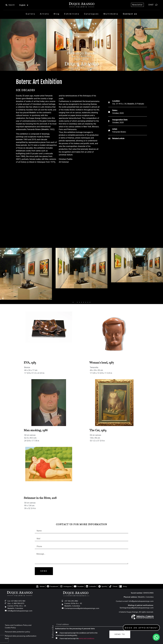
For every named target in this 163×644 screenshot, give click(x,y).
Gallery (31, 14)
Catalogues (91, 14)
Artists (44, 14)
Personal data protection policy (17, 632)
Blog (57, 14)
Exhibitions (72, 14)
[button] (4, 274)
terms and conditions (87, 638)
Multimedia (111, 14)
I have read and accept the (77, 638)
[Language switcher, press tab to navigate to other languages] (24, 5)
